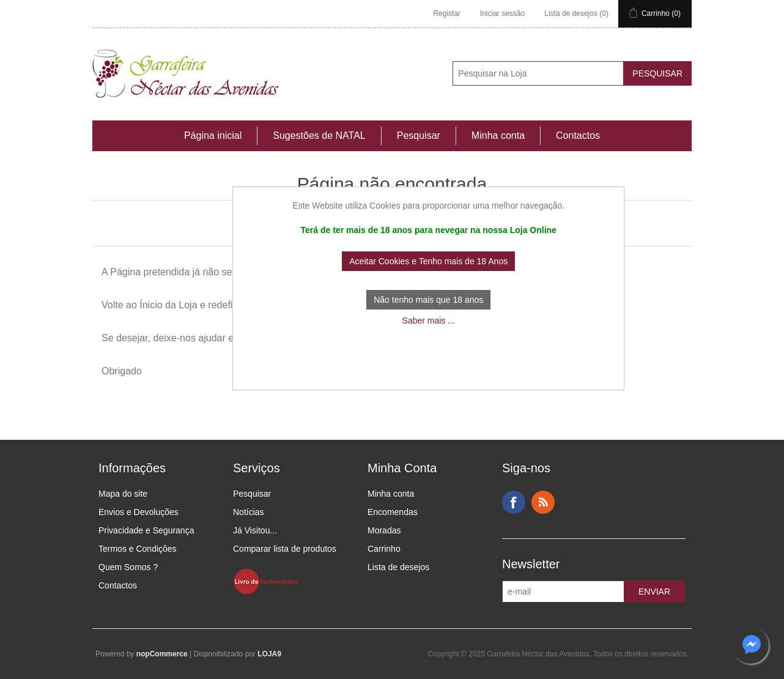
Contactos (578, 135)
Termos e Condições (138, 549)
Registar (447, 13)
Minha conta (498, 135)
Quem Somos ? (128, 567)
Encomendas (393, 512)
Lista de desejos (398, 567)
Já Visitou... (255, 530)
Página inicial (213, 135)
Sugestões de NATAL (319, 135)
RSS (543, 502)
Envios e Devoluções (139, 512)
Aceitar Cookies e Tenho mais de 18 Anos (428, 261)
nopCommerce (162, 654)
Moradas (384, 530)
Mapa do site (123, 494)
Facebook (514, 502)
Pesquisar (419, 135)
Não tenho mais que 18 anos (428, 300)
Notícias (249, 512)
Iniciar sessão (502, 13)
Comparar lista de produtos (285, 549)
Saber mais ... (429, 321)
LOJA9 (269, 654)
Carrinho (384, 549)
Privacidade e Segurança (146, 530)
